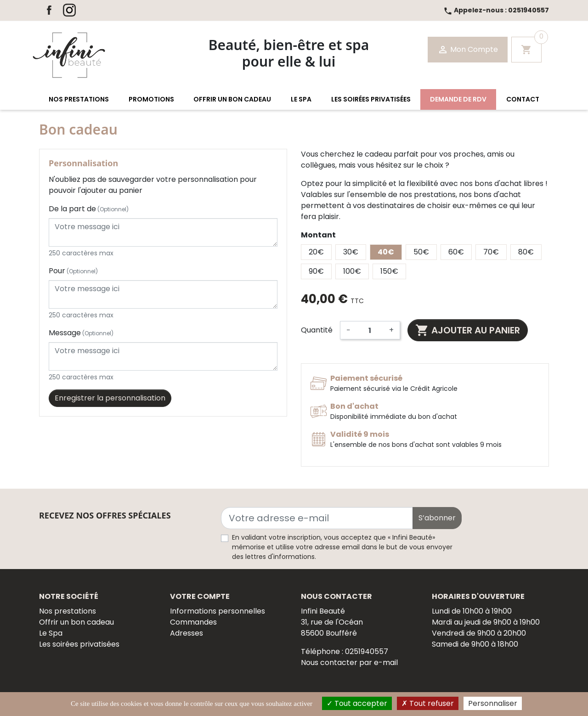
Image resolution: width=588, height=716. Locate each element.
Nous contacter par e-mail (349, 662)
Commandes (193, 622)
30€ (351, 252)
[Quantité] (370, 330)
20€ (316, 252)
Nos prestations (68, 611)
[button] (79, 99)
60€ (456, 252)
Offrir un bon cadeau (76, 622)
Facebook (49, 10)
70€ (491, 252)
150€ (389, 271)
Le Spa (51, 633)
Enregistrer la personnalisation (110, 398)
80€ (526, 252)
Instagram (69, 10)
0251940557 (496, 10)
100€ (352, 271)
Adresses (187, 633)
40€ (386, 252)
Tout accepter (357, 703)
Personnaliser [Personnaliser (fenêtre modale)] (493, 703)
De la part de (89, 209)
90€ (316, 271)
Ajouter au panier (468, 330)
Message (81, 333)
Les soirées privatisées (79, 644)
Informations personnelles (218, 611)
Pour (73, 271)
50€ (421, 252)
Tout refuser (428, 703)
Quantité (317, 330)
